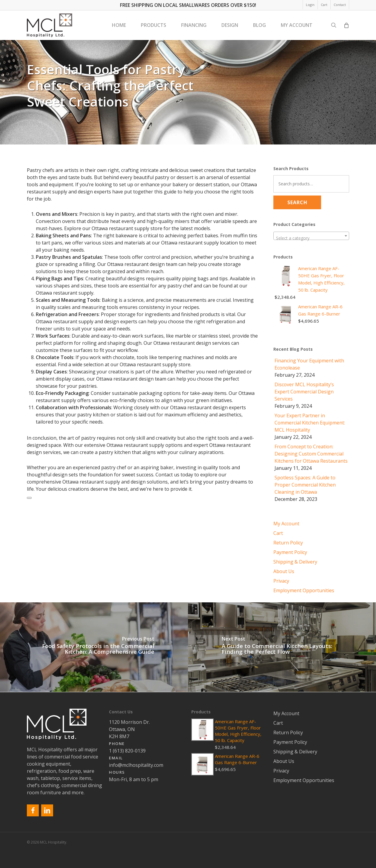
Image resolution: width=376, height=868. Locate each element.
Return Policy (288, 543)
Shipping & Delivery (295, 562)
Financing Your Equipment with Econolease (309, 364)
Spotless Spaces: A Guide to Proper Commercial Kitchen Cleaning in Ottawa (305, 485)
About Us (284, 571)
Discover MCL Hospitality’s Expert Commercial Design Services (304, 392)
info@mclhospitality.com (136, 765)
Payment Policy (290, 552)
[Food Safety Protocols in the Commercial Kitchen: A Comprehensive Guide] (94, 647)
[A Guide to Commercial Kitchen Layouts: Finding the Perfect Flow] (282, 647)
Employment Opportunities (304, 590)
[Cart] (346, 25)
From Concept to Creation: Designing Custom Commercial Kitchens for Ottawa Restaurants (311, 454)
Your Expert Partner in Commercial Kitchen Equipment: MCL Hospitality (310, 423)
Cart (278, 533)
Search (297, 202)
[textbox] (311, 238)
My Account (286, 524)
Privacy (281, 581)
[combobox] (311, 236)
